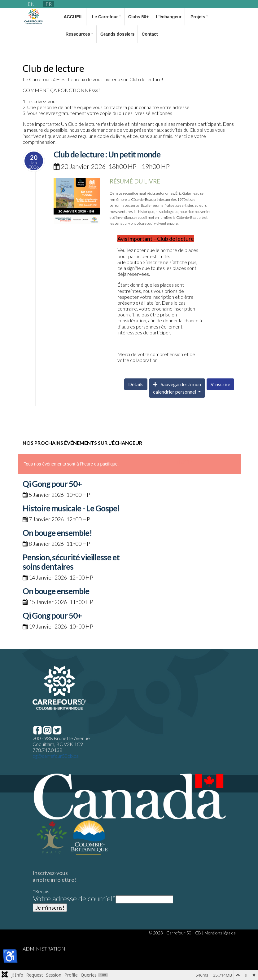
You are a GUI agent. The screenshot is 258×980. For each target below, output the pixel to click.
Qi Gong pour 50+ (52, 484)
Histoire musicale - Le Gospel (71, 508)
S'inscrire (220, 384)
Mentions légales (220, 933)
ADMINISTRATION (44, 949)
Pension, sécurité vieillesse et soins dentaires (71, 562)
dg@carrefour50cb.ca (56, 756)
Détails (136, 384)
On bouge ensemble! (57, 533)
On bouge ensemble (56, 591)
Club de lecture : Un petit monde (107, 154)
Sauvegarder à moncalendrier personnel (177, 388)
